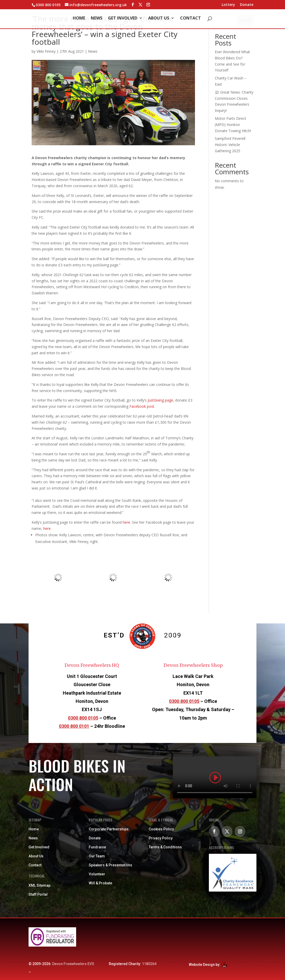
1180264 (149, 964)
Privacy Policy (161, 838)
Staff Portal (38, 894)
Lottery (228, 5)
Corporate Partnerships (109, 829)
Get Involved (123, 19)
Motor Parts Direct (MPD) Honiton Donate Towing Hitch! (233, 125)
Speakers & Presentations (110, 865)
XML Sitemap (39, 885)
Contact (190, 19)
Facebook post (142, 406)
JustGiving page (160, 400)
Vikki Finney (46, 51)
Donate (247, 5)
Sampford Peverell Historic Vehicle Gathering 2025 (230, 145)
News (97, 19)
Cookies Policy (161, 829)
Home (79, 19)
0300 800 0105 (83, 718)
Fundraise (97, 847)
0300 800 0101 (74, 726)
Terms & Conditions (165, 847)
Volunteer (97, 874)
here (126, 522)
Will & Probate (100, 883)
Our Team (97, 856)
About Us (159, 19)
